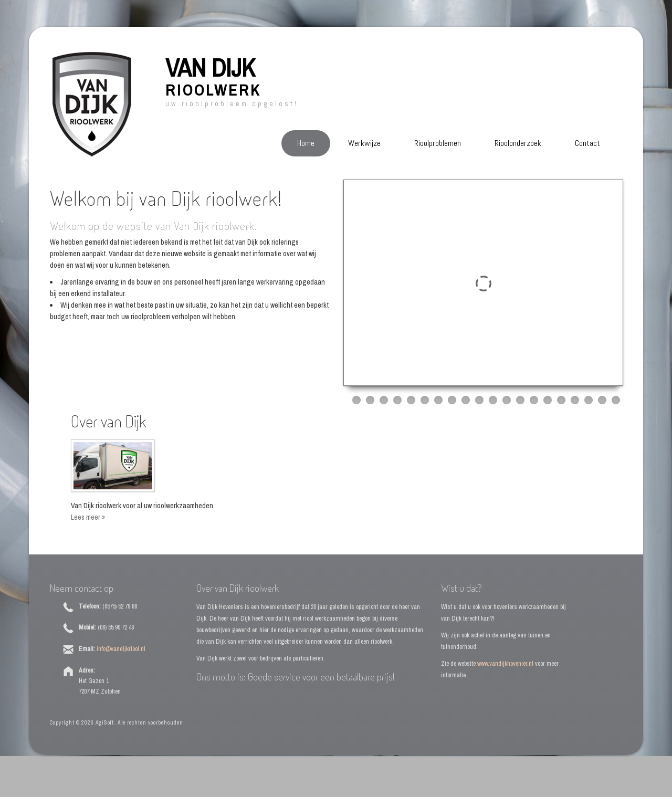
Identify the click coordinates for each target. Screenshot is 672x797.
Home (306, 143)
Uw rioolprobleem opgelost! (232, 104)
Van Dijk (210, 67)
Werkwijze (364, 143)
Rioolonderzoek (518, 143)
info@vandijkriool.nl (121, 649)
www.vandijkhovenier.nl (505, 664)
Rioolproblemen (438, 143)
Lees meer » (88, 517)
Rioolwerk (213, 90)
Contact (587, 143)
